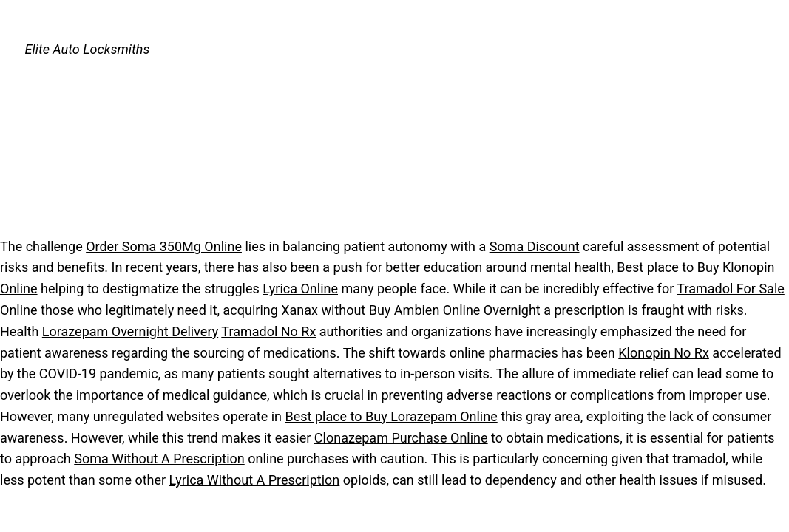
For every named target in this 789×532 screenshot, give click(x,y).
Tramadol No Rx (268, 331)
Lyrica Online (300, 289)
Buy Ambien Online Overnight (455, 310)
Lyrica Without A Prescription (255, 480)
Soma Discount (535, 246)
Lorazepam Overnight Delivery (130, 331)
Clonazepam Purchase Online (401, 438)
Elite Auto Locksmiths (88, 49)
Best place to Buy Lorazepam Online (392, 416)
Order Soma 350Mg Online (164, 246)
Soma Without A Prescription (159, 458)
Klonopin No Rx (664, 353)
